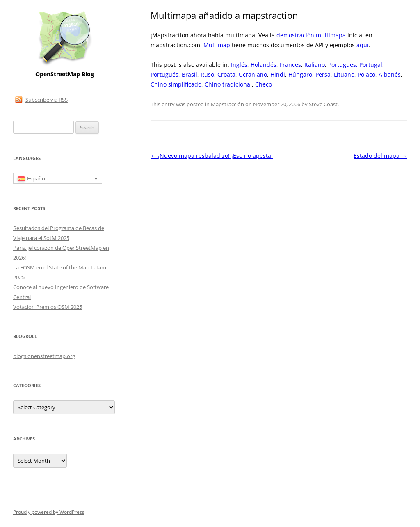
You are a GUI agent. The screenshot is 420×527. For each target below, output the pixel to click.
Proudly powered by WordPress (49, 512)
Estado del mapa (380, 156)
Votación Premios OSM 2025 (48, 307)
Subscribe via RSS (47, 100)
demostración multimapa (311, 35)
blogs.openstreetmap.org (44, 356)
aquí (363, 45)
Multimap (217, 45)
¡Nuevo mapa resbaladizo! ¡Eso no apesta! (212, 156)
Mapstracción (227, 104)
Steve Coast (323, 104)
